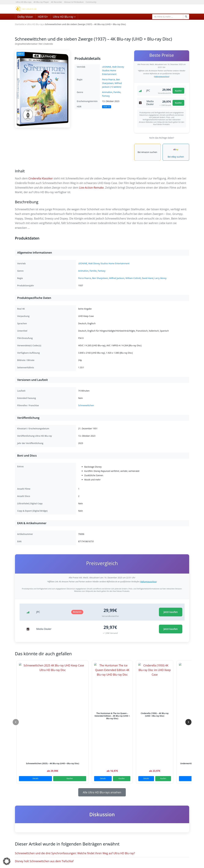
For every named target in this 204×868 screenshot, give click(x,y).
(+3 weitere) (116, 87)
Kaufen (178, 91)
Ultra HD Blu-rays (24, 2)
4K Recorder (56, 2)
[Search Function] (186, 17)
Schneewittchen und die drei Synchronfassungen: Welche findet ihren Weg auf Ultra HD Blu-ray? (75, 853)
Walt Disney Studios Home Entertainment (113, 70)
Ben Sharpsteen (100, 278)
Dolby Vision (25, 17)
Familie (117, 92)
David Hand (148, 278)
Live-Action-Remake (91, 188)
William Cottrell (133, 278)
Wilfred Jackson (117, 278)
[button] (7, 861)
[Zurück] (16, 722)
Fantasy (106, 96)
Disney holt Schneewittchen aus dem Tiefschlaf (44, 861)
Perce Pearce (109, 79)
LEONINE (107, 67)
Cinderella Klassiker (41, 178)
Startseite (20, 24)
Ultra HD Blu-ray (64, 17)
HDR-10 (107, 107)
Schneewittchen (86, 405)
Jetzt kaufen (171, 612)
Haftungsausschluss (162, 76)
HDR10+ (43, 17)
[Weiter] (188, 722)
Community (91, 2)
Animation (107, 92)
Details (35, 778)
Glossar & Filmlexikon (74, 2)
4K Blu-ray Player (41, 2)
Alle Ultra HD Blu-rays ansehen (102, 792)
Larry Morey (161, 278)
